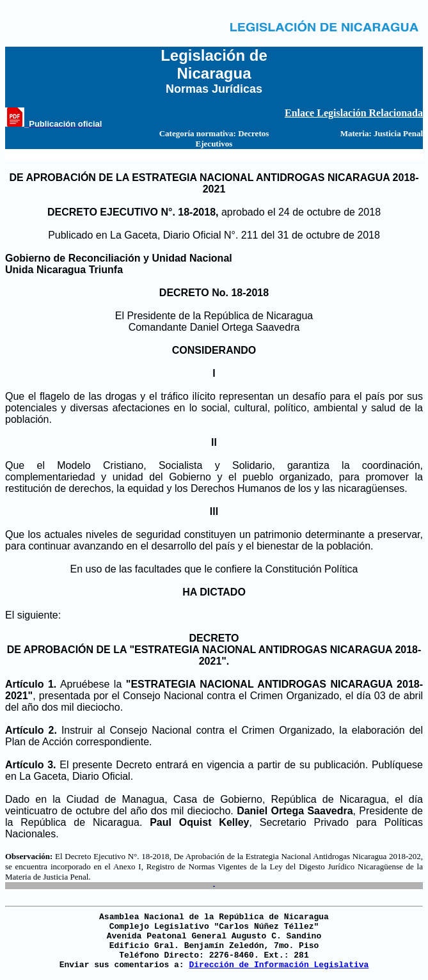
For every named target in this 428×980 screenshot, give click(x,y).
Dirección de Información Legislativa (279, 965)
